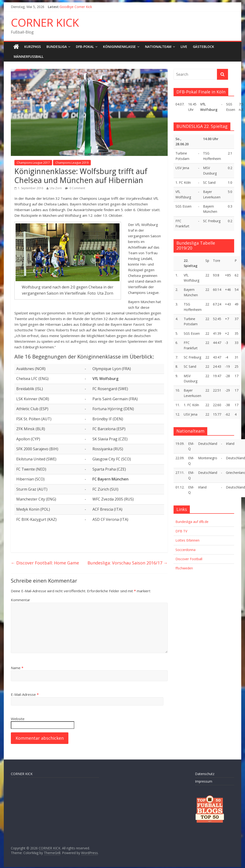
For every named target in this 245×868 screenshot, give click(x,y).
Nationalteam (158, 47)
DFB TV (181, 531)
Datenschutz (205, 774)
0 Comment (75, 188)
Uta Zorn (56, 188)
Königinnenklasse (119, 47)
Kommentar (21, 600)
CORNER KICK (45, 22)
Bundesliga (57, 47)
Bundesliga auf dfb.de (192, 522)
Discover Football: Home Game (45, 563)
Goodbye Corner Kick (76, 7)
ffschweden (184, 568)
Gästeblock (203, 47)
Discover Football (189, 559)
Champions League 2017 (33, 163)
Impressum (204, 781)
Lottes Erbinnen (187, 540)
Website (18, 719)
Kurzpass (33, 47)
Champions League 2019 (72, 163)
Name (17, 668)
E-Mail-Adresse (25, 694)
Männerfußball (29, 56)
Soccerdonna (185, 550)
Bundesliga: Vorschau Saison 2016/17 (128, 563)
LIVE (184, 47)
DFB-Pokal (85, 47)
